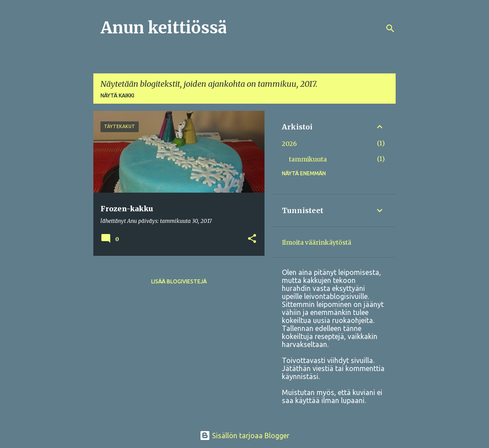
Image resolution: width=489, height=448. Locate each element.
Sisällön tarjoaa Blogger (244, 436)
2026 (289, 144)
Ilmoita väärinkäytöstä (317, 242)
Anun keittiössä (164, 28)
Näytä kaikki (117, 95)
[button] (252, 239)
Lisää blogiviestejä (179, 281)
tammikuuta (308, 159)
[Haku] (390, 28)
